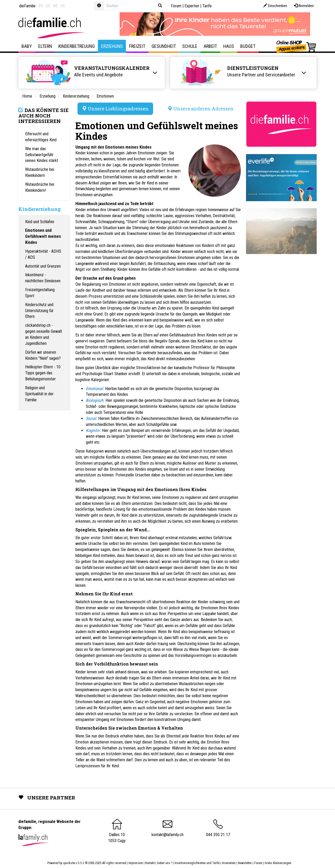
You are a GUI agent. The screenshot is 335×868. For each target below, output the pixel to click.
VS (63, 6)
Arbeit (210, 46)
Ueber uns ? (165, 863)
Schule (190, 46)
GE (48, 6)
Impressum (136, 863)
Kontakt (150, 863)
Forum (176, 6)
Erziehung (112, 46)
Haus (229, 46)
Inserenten (229, 863)
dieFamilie (27, 6)
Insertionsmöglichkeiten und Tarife (197, 863)
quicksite (69, 863)
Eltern (45, 46)
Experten (192, 6)
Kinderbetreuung (77, 46)
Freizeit (137, 46)
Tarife (207, 6)
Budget (248, 46)
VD (41, 6)
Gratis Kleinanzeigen (278, 863)
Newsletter (245, 863)
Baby (27, 46)
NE (55, 6)
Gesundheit (164, 46)
